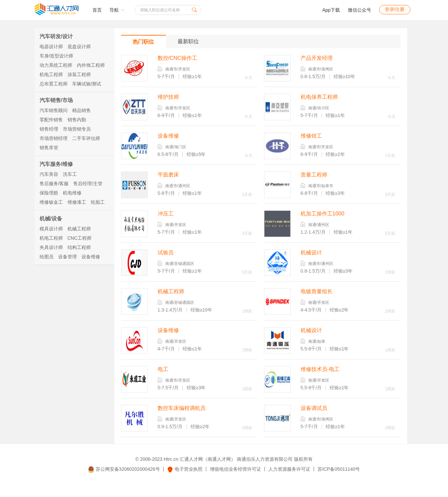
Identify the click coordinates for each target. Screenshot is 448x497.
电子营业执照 (185, 469)
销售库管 (49, 148)
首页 (97, 10)
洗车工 (70, 174)
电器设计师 (51, 47)
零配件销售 (51, 120)
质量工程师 (314, 175)
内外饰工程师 (91, 65)
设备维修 (91, 257)
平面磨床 (168, 175)
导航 (117, 10)
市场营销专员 (77, 129)
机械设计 (311, 252)
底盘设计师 (79, 47)
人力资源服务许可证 (289, 469)
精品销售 (81, 110)
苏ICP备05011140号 (339, 469)
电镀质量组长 (317, 291)
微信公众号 (360, 10)
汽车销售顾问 (54, 110)
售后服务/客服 (54, 184)
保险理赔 (49, 193)
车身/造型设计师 (57, 56)
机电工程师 (51, 74)
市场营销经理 (54, 138)
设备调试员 (314, 408)
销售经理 (49, 129)
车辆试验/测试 (87, 84)
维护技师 (168, 97)
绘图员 (47, 257)
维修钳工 (311, 136)
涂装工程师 (79, 74)
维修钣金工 (51, 202)
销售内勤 (77, 120)
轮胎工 (98, 202)
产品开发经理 (317, 58)
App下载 (331, 10)
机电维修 (72, 193)
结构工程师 (79, 247)
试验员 (166, 252)
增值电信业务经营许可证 (235, 469)
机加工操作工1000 (323, 214)
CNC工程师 (79, 238)
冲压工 (166, 214)
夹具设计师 (51, 247)
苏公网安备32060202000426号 (124, 469)
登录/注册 (395, 9)
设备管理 (68, 257)
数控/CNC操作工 (177, 58)
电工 (163, 369)
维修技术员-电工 (320, 369)
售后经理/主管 (88, 184)
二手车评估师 (86, 138)
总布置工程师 (54, 84)
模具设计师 (51, 229)
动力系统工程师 (56, 65)
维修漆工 (77, 202)
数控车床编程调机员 (182, 408)
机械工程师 (79, 229)
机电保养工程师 (319, 97)
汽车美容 (49, 174)
